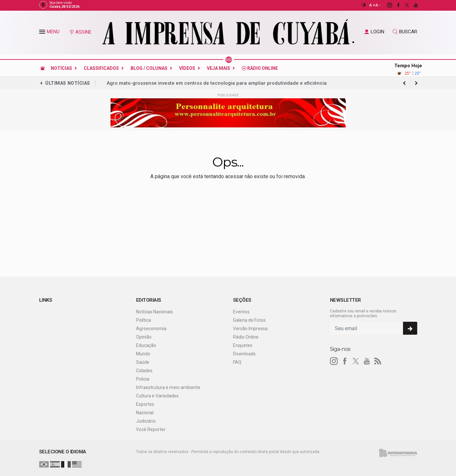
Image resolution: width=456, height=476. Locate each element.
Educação (146, 345)
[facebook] (395, 5)
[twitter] (403, 5)
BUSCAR (405, 32)
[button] (43, 33)
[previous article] (416, 83)
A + (372, 5)
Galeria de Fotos (249, 320)
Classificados (101, 68)
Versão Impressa (250, 329)
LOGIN (374, 32)
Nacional (145, 413)
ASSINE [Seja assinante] (80, 32)
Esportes (145, 404)
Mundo (143, 354)
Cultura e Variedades (157, 396)
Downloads (244, 354)
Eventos (241, 312)
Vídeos (187, 68)
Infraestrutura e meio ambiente (168, 387)
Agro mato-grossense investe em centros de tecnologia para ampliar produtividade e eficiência (217, 83)
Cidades (144, 371)
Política (143, 320)
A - (378, 5)
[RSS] (378, 361)
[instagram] (386, 5)
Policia (143, 379)
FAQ (237, 362)
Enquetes (243, 345)
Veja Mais (218, 68)
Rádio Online (260, 68)
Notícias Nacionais (154, 312)
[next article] (405, 83)
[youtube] (412, 5)
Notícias (61, 68)
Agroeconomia (151, 329)
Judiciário (146, 421)
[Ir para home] (43, 68)
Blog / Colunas (149, 68)
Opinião (144, 337)
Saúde (143, 362)
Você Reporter (151, 429)
